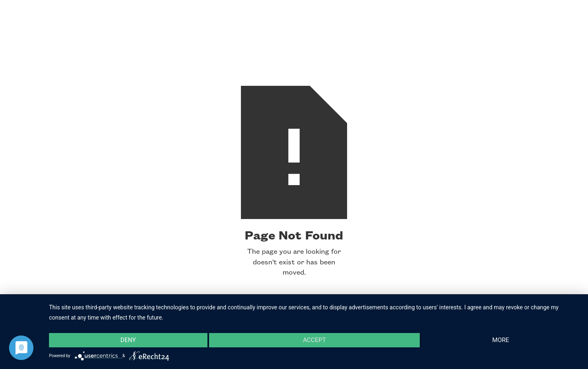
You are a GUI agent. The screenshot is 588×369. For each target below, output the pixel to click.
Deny (128, 340)
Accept (314, 340)
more (501, 340)
